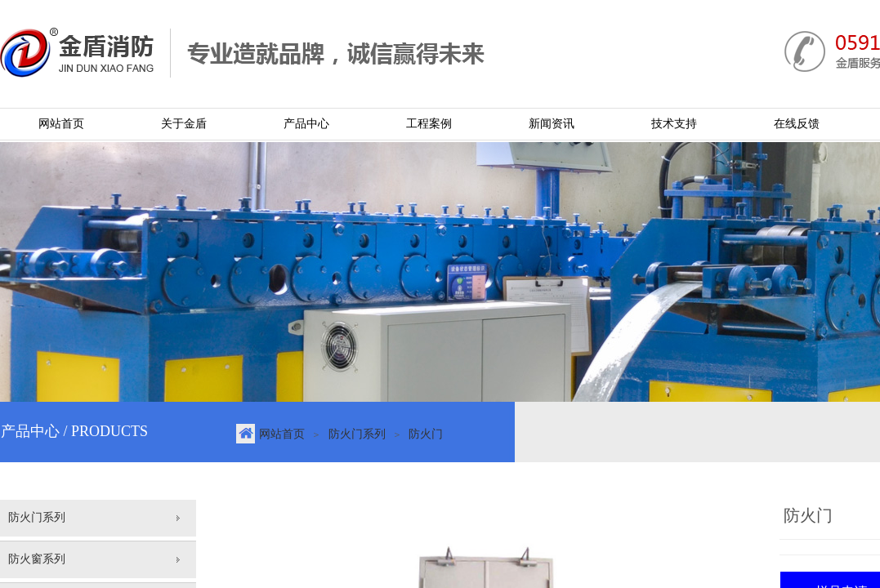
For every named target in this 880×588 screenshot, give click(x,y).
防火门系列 (357, 434)
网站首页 (282, 434)
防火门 (426, 434)
